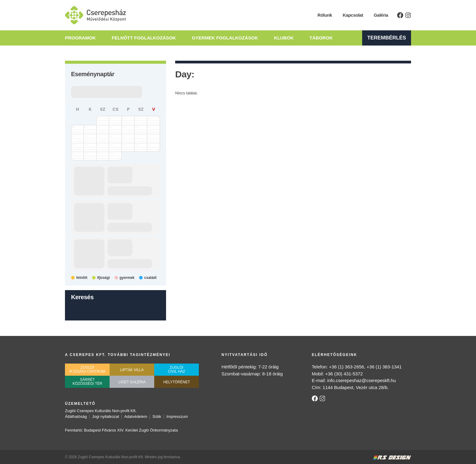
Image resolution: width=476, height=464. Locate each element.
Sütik (157, 417)
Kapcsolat (353, 15)
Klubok (288, 38)
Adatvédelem (136, 417)
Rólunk (325, 15)
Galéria (381, 15)
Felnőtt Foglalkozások (145, 38)
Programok (80, 38)
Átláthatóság (76, 417)
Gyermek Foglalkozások (228, 38)
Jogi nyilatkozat (105, 417)
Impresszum (177, 417)
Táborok (327, 38)
